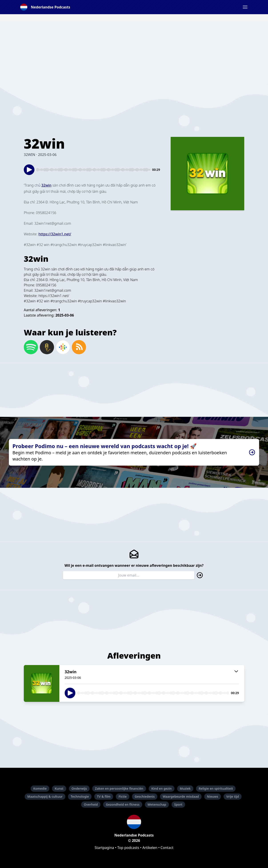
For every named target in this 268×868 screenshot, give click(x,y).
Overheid (91, 804)
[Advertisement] (134, 52)
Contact (167, 848)
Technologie (80, 796)
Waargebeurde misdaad (181, 796)
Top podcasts (128, 848)
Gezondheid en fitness (123, 804)
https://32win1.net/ (54, 296)
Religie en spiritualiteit (216, 788)
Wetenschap (157, 804)
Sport (178, 804)
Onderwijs (79, 788)
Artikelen (150, 848)
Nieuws (213, 796)
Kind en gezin (162, 788)
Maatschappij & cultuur (45, 796)
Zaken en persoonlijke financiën (119, 788)
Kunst (59, 788)
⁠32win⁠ (46, 185)
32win (45, 269)
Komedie (40, 788)
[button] (245, 7)
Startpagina (104, 848)
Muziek (185, 788)
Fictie (122, 796)
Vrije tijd (233, 796)
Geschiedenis (145, 796)
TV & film (104, 796)
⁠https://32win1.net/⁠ (55, 234)
